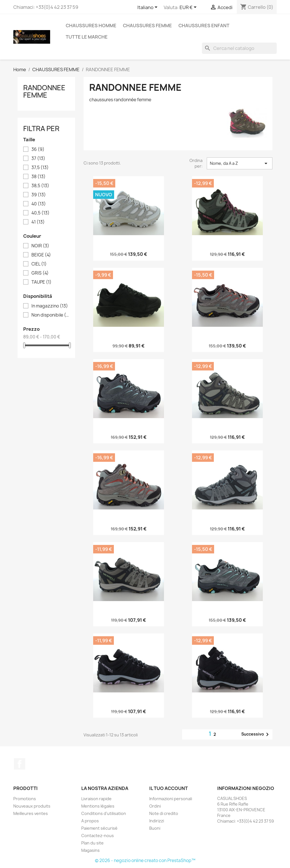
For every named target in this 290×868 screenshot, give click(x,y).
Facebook (20, 764)
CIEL (39, 264)
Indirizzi (157, 821)
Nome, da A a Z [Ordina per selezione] (240, 163)
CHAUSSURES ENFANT (204, 26)
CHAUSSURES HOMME (91, 26)
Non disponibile (50, 315)
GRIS (40, 273)
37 (38, 159)
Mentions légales (98, 806)
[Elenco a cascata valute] (189, 8)
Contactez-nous (98, 836)
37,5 (40, 168)
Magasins (90, 850)
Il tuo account (169, 788)
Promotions (25, 799)
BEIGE (41, 255)
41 (38, 222)
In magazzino (50, 306)
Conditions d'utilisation (104, 813)
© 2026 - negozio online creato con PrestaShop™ (145, 860)
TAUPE (41, 282)
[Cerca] (239, 48)
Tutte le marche (87, 37)
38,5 (40, 186)
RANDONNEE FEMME (44, 91)
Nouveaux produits (32, 806)
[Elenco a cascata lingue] (148, 8)
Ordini (155, 806)
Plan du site (92, 843)
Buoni (155, 828)
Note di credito (164, 813)
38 (39, 177)
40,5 (40, 213)
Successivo (256, 734)
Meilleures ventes (31, 813)
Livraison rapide (96, 799)
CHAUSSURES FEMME (147, 26)
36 (38, 149)
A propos (90, 821)
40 (39, 204)
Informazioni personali (171, 799)
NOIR (40, 246)
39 (39, 195)
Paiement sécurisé (99, 828)
